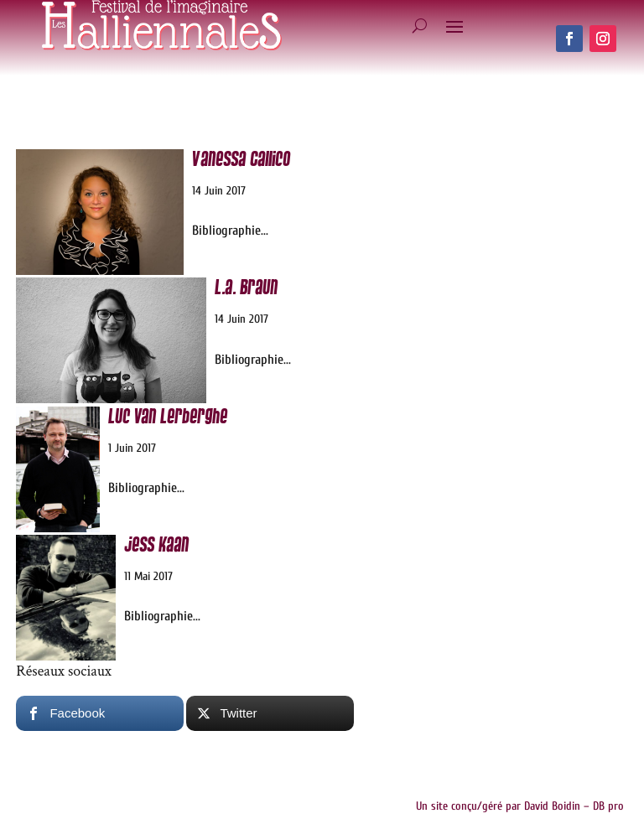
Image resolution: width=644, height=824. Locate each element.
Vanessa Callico (241, 160)
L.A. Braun (246, 288)
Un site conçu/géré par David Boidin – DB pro (520, 806)
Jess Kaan (156, 545)
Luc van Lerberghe (168, 417)
